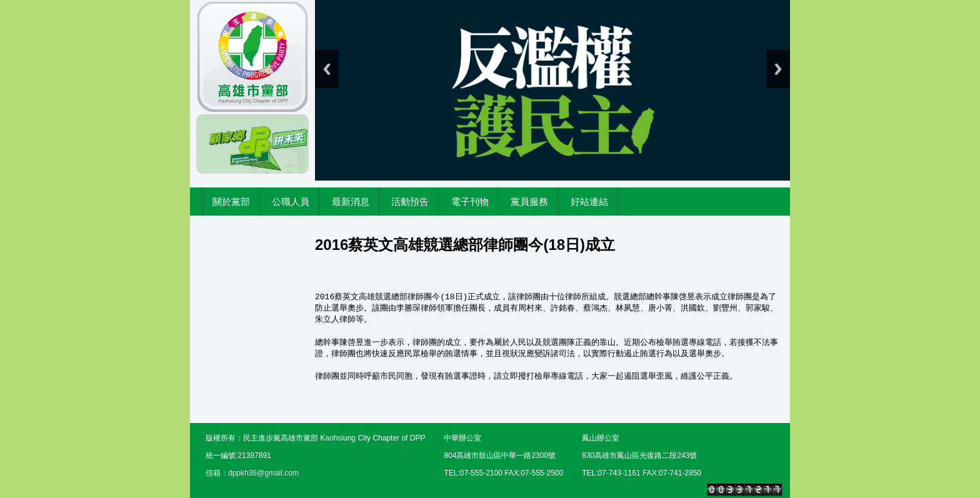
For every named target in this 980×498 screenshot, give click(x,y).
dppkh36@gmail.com (263, 473)
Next (778, 69)
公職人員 (291, 202)
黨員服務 (529, 202)
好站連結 (589, 202)
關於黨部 (231, 202)
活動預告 (410, 202)
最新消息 (351, 202)
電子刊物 (470, 202)
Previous (327, 69)
